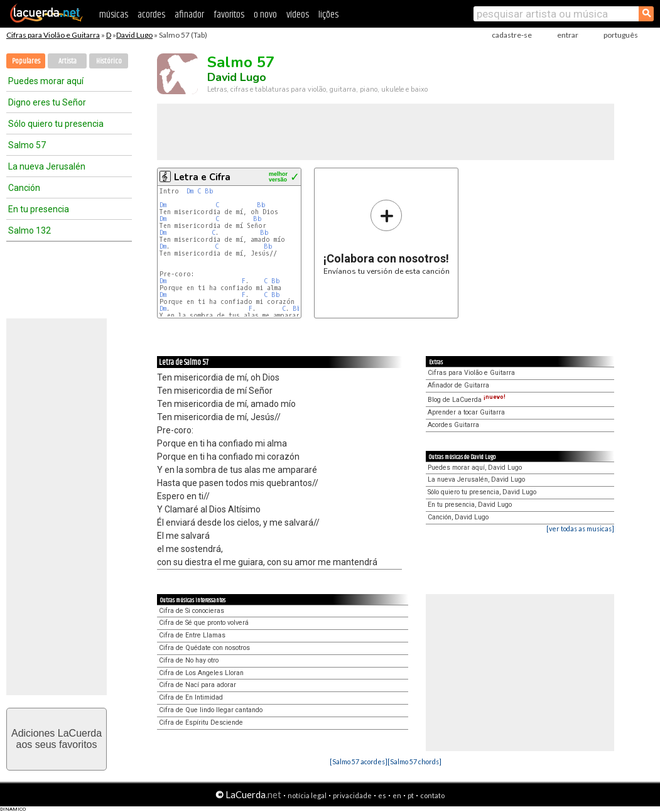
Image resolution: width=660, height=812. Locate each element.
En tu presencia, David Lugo (470, 505)
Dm (190, 191)
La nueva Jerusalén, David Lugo (476, 479)
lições (328, 15)
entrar (568, 35)
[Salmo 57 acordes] (359, 761)
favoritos (229, 15)
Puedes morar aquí (46, 81)
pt (411, 795)
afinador (189, 15)
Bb (209, 191)
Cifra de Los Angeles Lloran (201, 673)
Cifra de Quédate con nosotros (204, 648)
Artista (68, 61)
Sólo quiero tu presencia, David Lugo (482, 492)
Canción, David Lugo (458, 517)
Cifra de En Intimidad (191, 697)
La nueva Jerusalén (47, 166)
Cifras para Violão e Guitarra (53, 35)
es (382, 795)
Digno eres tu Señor (47, 102)
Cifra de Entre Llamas (192, 635)
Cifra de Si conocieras (192, 611)
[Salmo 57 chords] (414, 761)
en (397, 795)
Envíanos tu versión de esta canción (387, 237)
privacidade (352, 795)
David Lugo (134, 35)
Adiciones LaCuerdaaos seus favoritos (57, 739)
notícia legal (307, 795)
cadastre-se (512, 35)
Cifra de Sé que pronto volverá (204, 623)
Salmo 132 (30, 230)
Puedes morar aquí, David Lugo (475, 468)
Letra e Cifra (202, 177)
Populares (26, 61)
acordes (151, 15)
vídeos (298, 15)
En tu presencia (39, 209)
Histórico (109, 61)
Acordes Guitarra (453, 425)
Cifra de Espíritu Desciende (201, 723)
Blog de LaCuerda (467, 400)
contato (432, 795)
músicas (114, 15)
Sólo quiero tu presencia (56, 124)
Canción (24, 188)
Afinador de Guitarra (458, 385)
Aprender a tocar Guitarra (466, 412)
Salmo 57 (27, 145)
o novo (265, 15)
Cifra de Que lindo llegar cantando (211, 710)
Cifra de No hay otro (189, 660)
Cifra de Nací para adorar (197, 685)
